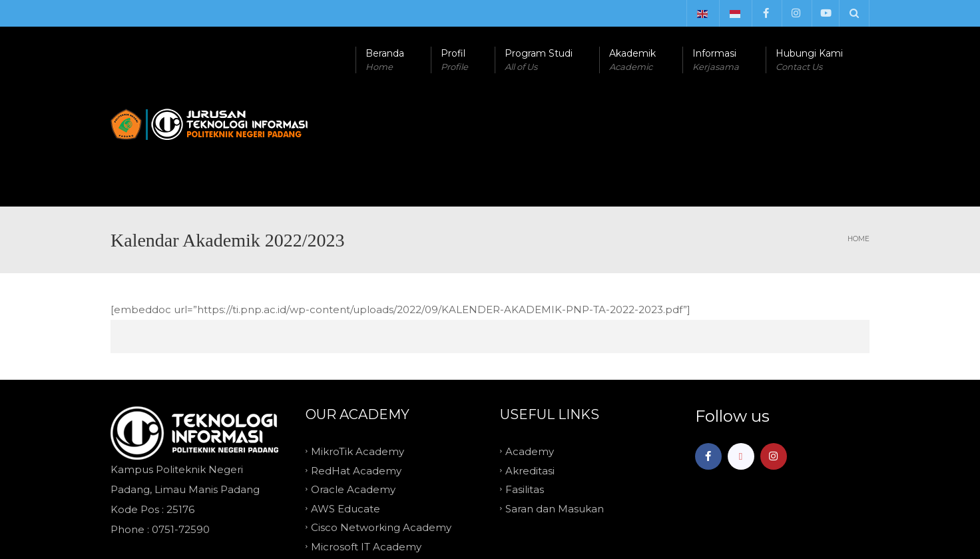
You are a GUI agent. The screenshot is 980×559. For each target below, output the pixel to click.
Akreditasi (530, 357)
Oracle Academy (353, 376)
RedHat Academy (356, 357)
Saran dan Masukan (555, 395)
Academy (530, 338)
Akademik (632, 60)
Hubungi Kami (809, 60)
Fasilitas (525, 376)
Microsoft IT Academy (366, 433)
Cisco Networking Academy (381, 414)
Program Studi (539, 60)
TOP (490, 485)
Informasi (716, 60)
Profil (454, 60)
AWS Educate (346, 395)
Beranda (385, 60)
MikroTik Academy (358, 338)
